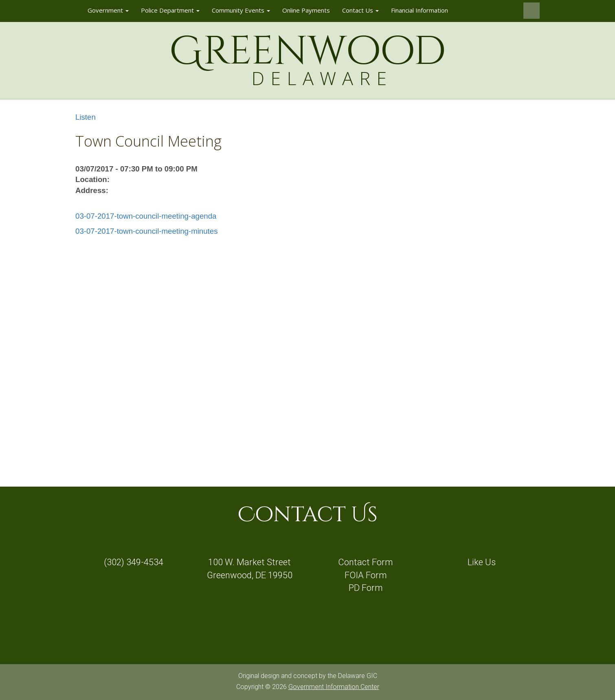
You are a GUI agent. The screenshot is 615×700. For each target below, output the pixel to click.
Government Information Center (334, 687)
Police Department (170, 10)
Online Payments (306, 10)
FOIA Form (366, 575)
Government (108, 10)
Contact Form (366, 562)
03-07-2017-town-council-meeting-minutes (146, 231)
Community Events (241, 10)
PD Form (366, 588)
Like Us (482, 562)
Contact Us (360, 10)
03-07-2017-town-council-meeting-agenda (146, 216)
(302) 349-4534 (134, 562)
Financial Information (420, 10)
